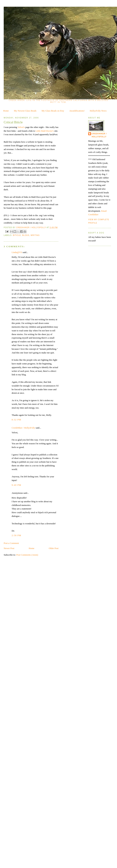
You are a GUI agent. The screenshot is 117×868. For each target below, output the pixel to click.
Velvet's (22, 127)
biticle (17, 235)
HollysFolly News (98, 111)
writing (35, 235)
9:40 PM (16, 485)
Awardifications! (77, 111)
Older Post (54, 548)
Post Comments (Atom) (27, 555)
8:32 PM (16, 420)
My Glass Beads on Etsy (53, 111)
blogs (26, 235)
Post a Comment (11, 543)
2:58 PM (16, 535)
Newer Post (9, 548)
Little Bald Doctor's (45, 131)
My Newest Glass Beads (25, 111)
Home (6, 111)
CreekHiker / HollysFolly (31, 228)
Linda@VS (17, 252)
